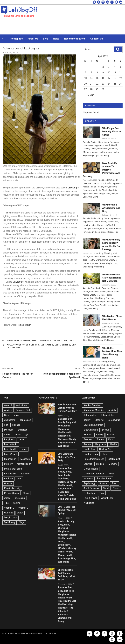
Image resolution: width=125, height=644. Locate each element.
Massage (25, 459)
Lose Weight (10, 454)
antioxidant (22, 405)
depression (25, 420)
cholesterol (10, 420)
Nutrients (87, 190)
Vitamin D (23, 508)
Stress (110, 232)
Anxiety (86, 142)
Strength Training (105, 302)
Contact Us (97, 39)
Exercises (114, 142)
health (107, 145)
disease (16, 425)
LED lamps (73, 188)
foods (108, 183)
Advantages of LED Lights (23, 345)
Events (105, 430)
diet (115, 253)
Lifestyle (113, 149)
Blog (46, 39)
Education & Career (93, 425)
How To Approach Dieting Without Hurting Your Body (67, 408)
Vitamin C (9, 508)
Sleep (97, 232)
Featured (88, 439)
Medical (96, 229)
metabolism (88, 298)
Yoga (22, 522)
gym (27, 435)
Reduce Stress (11, 493)
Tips (71, 341)
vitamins (9, 513)
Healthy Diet (103, 187)
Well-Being (104, 156)
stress (104, 232)
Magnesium (10, 459)
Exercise (87, 183)
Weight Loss (105, 194)
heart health (10, 449)
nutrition (8, 478)
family (7, 435)
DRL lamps (18, 282)
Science (103, 483)
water (20, 513)
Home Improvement (19, 341)
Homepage (17, 39)
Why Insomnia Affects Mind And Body (111, 208)
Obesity (86, 302)
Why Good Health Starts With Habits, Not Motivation (112, 278)
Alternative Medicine (94, 410)
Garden (87, 444)
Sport (85, 194)
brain (106, 142)
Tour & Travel (90, 498)
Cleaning (108, 253)
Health (114, 145)
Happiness (88, 145)
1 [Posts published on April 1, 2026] (97, 67)
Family (92, 330)
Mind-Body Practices (105, 298)
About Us (33, 39)
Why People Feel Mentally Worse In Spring (111, 132)
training (17, 503)
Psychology (88, 156)
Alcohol (8, 405)
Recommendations (75, 39)
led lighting (62, 345)
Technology (60, 341)
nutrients (97, 190)
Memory (87, 152)
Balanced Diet (106, 180)
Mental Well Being (105, 333)
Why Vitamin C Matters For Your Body (66, 457)
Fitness (95, 183)
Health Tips (113, 222)
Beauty (113, 327)
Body (101, 142)
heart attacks (11, 444)
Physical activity (109, 190)
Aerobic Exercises (93, 405)
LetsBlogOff (103, 149)
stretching (20, 498)
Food (102, 183)
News (56, 39)
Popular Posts (104, 478)
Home (100, 225)
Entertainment (91, 430)
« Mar (91, 95)
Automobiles (90, 415)
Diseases (9, 430)
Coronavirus (114, 420)
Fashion (111, 435)
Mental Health (98, 152)
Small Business (41, 341)
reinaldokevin (24, 325)
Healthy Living (89, 149)
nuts (19, 478)
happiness (99, 145)
